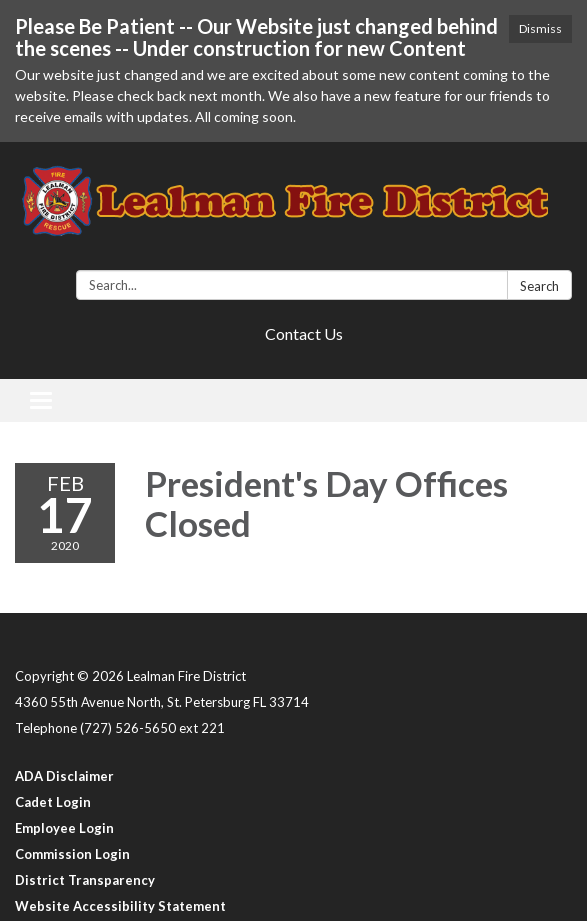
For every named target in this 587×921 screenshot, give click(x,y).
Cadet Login (53, 802)
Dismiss (540, 28)
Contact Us (304, 333)
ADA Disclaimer (64, 776)
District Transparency (85, 880)
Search (539, 286)
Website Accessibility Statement (120, 906)
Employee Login (64, 828)
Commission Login (72, 854)
